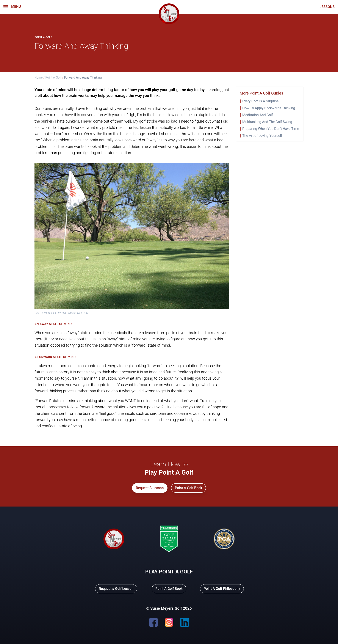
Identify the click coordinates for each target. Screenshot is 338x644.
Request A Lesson (150, 488)
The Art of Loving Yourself (262, 136)
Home (39, 77)
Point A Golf (53, 77)
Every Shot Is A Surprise (261, 101)
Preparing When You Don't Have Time (271, 129)
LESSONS (327, 7)
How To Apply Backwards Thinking (269, 108)
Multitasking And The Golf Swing (267, 122)
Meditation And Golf (258, 115)
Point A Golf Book (188, 488)
